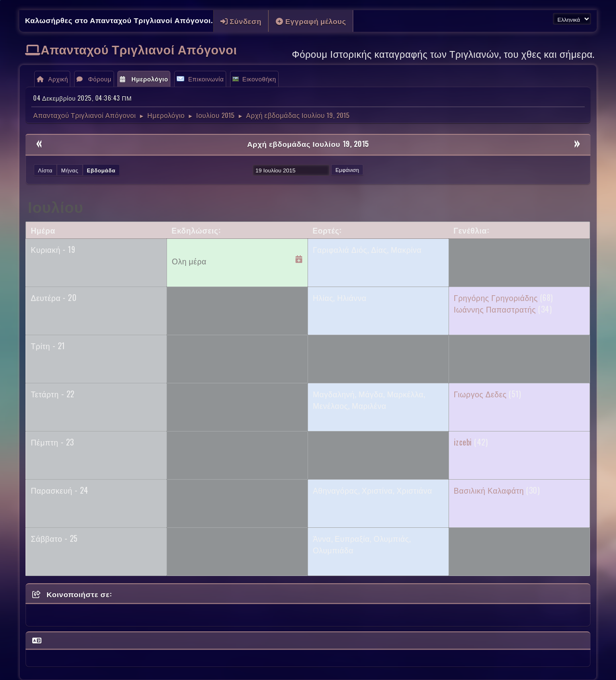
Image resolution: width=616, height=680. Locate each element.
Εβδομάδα (101, 170)
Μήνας (70, 170)
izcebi (463, 442)
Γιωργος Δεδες (480, 394)
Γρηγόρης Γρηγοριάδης (496, 298)
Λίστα (45, 170)
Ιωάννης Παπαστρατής (495, 309)
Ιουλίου (56, 206)
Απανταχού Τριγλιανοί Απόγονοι (139, 49)
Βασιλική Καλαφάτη (489, 490)
